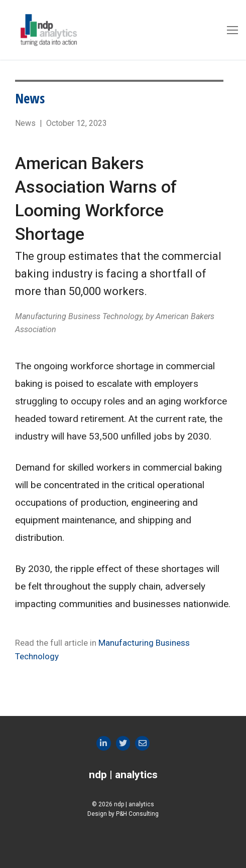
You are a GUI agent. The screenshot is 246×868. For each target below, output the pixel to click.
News (30, 98)
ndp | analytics (123, 775)
